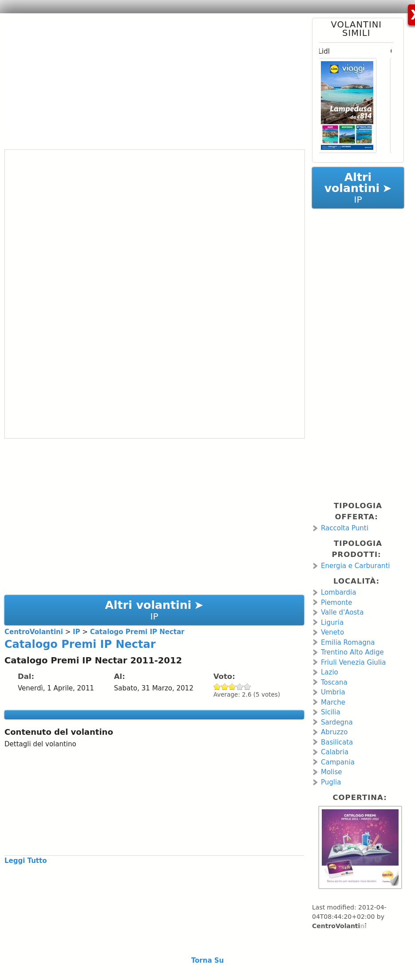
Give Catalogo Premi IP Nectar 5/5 (247, 687)
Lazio (330, 672)
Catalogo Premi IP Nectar (80, 644)
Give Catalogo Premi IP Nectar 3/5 (232, 687)
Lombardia (338, 592)
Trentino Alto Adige (352, 652)
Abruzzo (334, 732)
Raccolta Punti (345, 528)
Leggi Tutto (26, 861)
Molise (332, 772)
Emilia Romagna (348, 643)
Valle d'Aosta (342, 612)
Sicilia (331, 712)
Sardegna (337, 722)
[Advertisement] (151, 80)
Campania (338, 762)
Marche (333, 702)
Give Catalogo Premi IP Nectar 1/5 (217, 687)
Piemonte (337, 603)
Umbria (333, 692)
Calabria (335, 752)
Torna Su (207, 960)
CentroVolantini (339, 926)
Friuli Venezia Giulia (353, 662)
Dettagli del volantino (40, 744)
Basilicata (337, 742)
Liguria (332, 623)
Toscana (334, 682)
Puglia (331, 782)
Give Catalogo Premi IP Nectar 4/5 (240, 687)
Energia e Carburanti (356, 566)
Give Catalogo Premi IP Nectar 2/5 (225, 687)
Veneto (332, 632)
